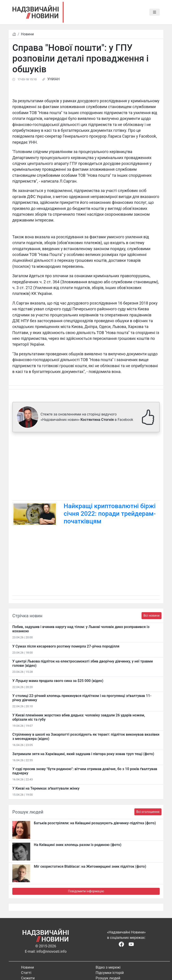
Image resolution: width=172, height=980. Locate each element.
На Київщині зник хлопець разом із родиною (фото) (78, 845)
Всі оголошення (148, 812)
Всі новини (152, 616)
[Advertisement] (86, 467)
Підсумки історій (110, 973)
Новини (27, 34)
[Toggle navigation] (155, 12)
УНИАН (53, 79)
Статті (26, 973)
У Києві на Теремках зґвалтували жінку (46, 788)
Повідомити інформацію (86, 891)
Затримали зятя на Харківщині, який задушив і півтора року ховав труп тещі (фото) (83, 754)
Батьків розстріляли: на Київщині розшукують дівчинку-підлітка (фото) (95, 823)
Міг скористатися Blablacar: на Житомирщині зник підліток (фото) (90, 866)
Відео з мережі (108, 967)
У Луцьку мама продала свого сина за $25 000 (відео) (58, 681)
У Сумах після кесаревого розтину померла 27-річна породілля (66, 646)
